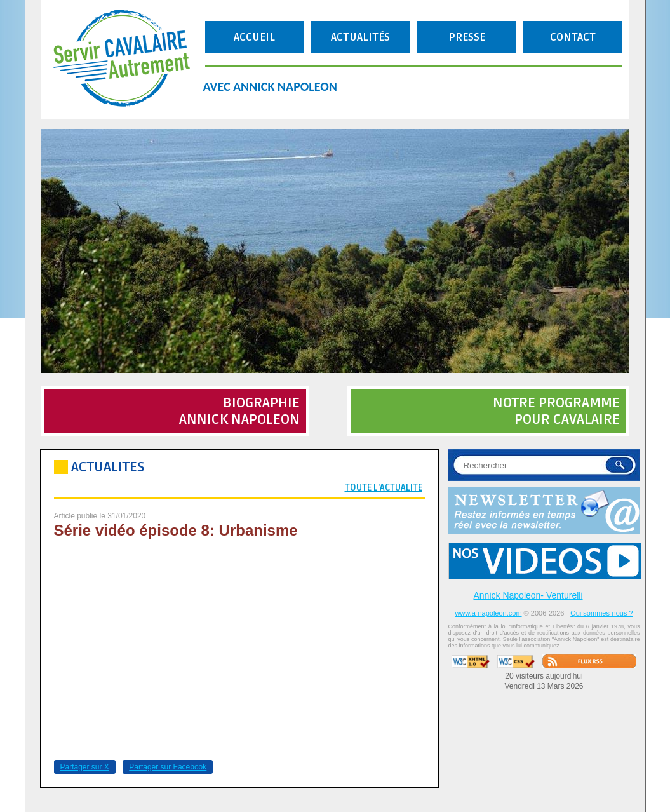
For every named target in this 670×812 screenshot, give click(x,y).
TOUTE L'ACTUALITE (384, 488)
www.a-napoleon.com (488, 613)
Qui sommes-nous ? (601, 613)
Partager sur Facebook (168, 767)
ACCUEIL (254, 37)
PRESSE (467, 37)
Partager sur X (85, 767)
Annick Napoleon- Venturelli (528, 595)
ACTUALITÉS (360, 37)
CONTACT (573, 37)
